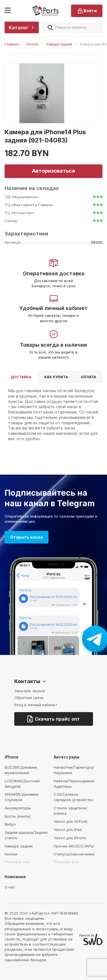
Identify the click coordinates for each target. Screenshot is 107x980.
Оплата (88, 377)
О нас (10, 887)
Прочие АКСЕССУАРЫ (74, 846)
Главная (12, 44)
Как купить (56, 377)
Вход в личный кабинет (36, 705)
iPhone (32, 44)
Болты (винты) (17, 816)
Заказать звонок (30, 691)
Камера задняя (59, 44)
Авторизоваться (53, 171)
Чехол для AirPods (71, 821)
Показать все (17, 862)
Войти (87, 11)
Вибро (10, 824)
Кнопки (11, 854)
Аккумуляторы (18, 808)
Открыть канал (27, 537)
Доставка (21, 377)
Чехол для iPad (68, 830)
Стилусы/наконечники (74, 854)
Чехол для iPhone (70, 838)
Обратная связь (29, 698)
